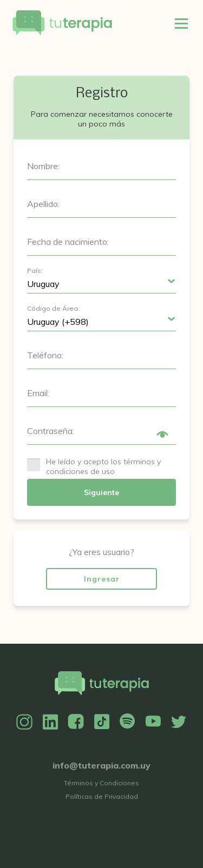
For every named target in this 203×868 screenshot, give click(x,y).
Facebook (76, 722)
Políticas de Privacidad (102, 796)
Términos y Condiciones (101, 783)
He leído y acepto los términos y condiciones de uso (103, 466)
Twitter (179, 722)
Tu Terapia (62, 23)
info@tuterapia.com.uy (101, 765)
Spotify (127, 722)
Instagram (24, 722)
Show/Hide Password (162, 435)
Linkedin (50, 722)
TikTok (102, 722)
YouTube (153, 722)
